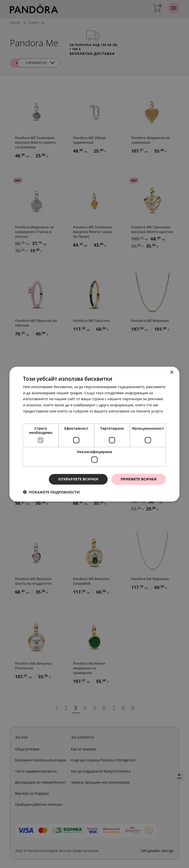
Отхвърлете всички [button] (78, 479)
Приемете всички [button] (139, 479)
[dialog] (94, 434)
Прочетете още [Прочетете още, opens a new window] (37, 417)
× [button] (172, 372)
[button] (51, 492)
